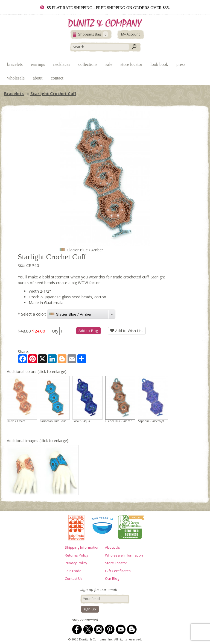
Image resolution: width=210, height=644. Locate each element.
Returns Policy (77, 555)
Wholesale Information (124, 555)
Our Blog (112, 578)
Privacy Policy (76, 563)
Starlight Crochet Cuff (53, 93)
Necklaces (62, 64)
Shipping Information (82, 547)
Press (181, 64)
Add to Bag (88, 331)
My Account (130, 34)
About (38, 78)
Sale (109, 64)
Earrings (38, 64)
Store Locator (132, 64)
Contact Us (74, 578)
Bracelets (15, 64)
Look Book (159, 64)
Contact (57, 78)
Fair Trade (73, 571)
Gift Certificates (118, 571)
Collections (88, 64)
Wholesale (16, 78)
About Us (113, 547)
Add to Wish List (126, 331)
